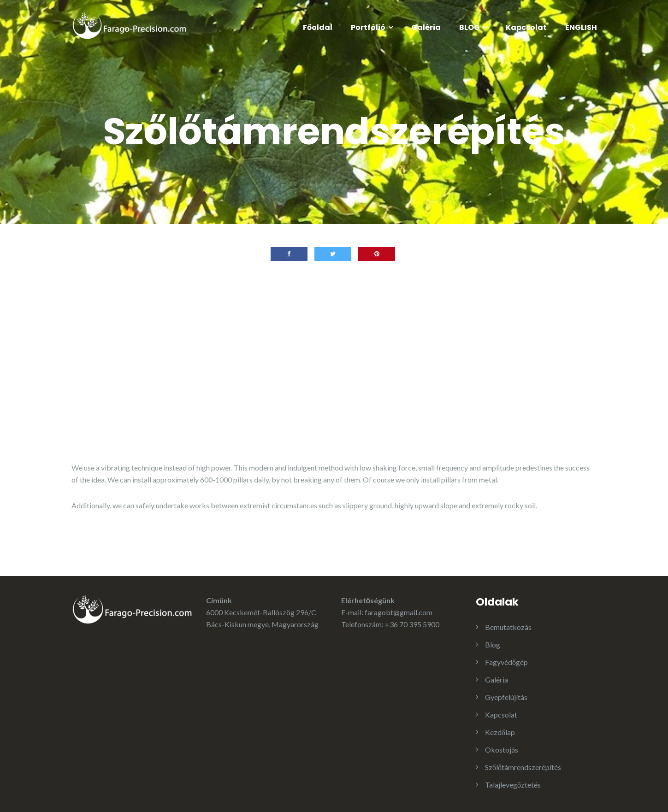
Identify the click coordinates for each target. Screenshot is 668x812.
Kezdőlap (500, 732)
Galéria (426, 27)
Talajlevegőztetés (513, 785)
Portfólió (368, 27)
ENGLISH (581, 27)
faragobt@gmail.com (399, 612)
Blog (493, 644)
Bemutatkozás (508, 627)
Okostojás (502, 750)
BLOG (470, 27)
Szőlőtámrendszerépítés (523, 767)
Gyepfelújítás (506, 697)
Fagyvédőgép (506, 662)
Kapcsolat (526, 27)
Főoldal (318, 27)
